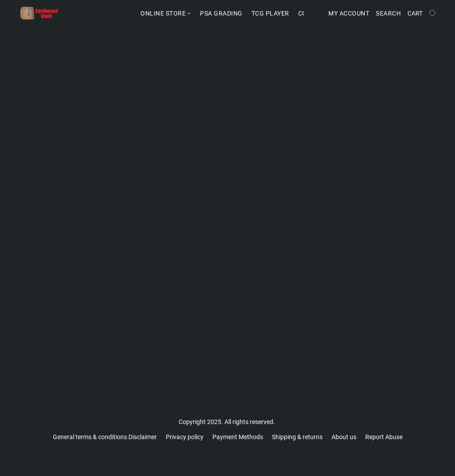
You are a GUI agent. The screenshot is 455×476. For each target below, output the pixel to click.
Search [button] (388, 13)
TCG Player (270, 13)
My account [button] (349, 13)
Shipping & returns (297, 437)
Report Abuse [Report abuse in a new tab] (384, 437)
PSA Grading (221, 13)
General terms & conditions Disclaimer (105, 437)
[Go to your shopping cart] (422, 13)
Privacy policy (185, 437)
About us (344, 437)
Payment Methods (238, 437)
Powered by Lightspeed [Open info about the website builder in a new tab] (228, 452)
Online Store (166, 13)
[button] (39, 13)
